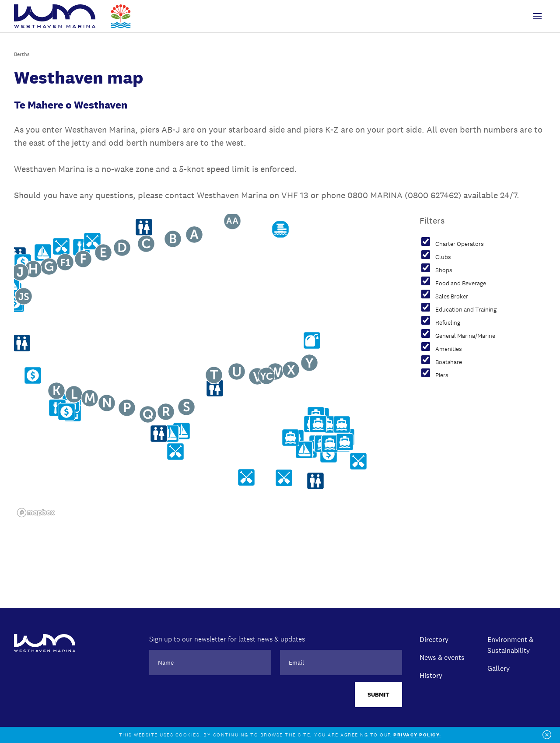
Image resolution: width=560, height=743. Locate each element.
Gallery (499, 668)
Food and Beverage (461, 284)
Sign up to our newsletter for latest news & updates (227, 639)
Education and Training (466, 310)
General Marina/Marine (465, 336)
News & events (442, 657)
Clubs (443, 257)
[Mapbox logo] (36, 513)
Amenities (448, 349)
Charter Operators (459, 244)
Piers (442, 375)
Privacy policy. (417, 735)
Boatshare (449, 362)
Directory (434, 639)
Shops (444, 270)
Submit (378, 694)
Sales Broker (452, 297)
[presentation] (216, 699)
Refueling (448, 323)
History (431, 675)
